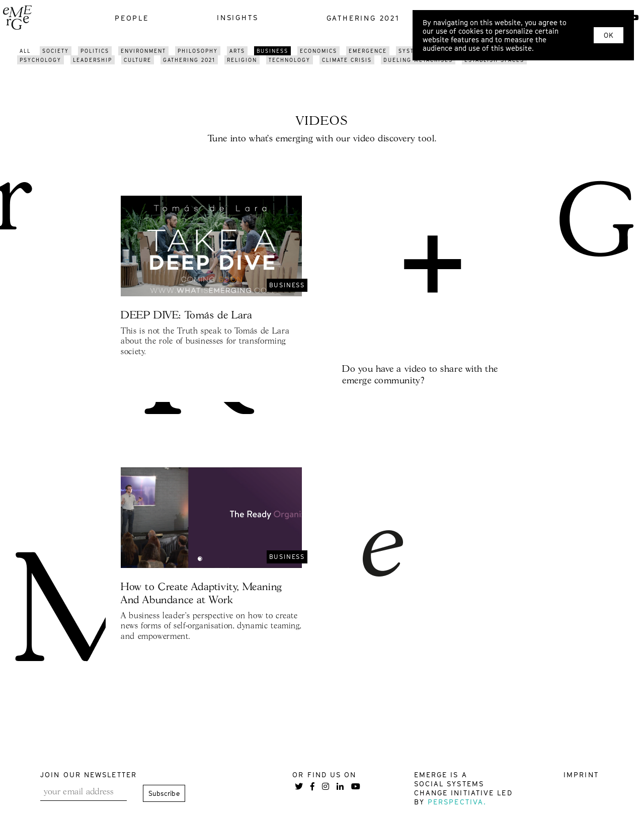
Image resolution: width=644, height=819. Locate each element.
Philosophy (198, 51)
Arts (237, 51)
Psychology (41, 60)
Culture (138, 60)
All (25, 51)
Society (56, 51)
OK (609, 35)
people (132, 18)
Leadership (93, 60)
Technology (290, 60)
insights (237, 17)
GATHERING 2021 (189, 60)
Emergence (368, 51)
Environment (143, 51)
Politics (95, 51)
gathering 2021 (363, 18)
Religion (242, 60)
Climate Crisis (347, 60)
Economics (318, 51)
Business (272, 51)
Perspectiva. (457, 802)
